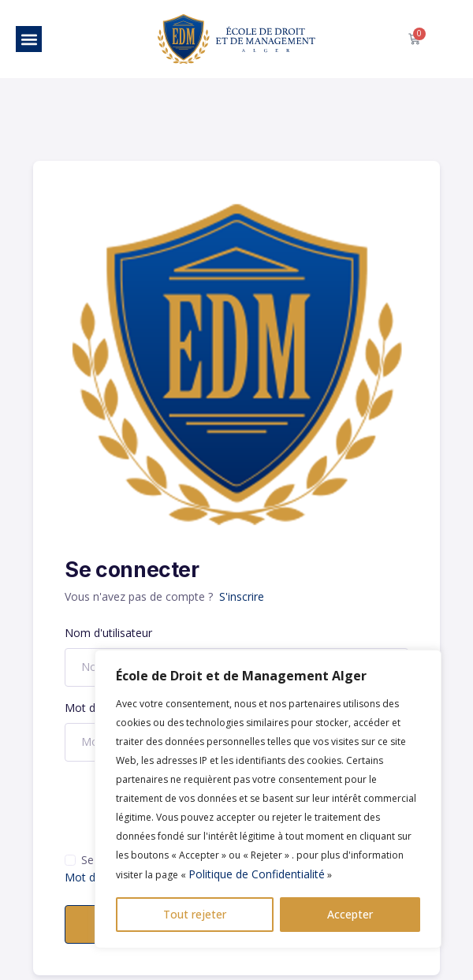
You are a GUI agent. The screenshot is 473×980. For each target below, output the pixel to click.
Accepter (350, 914)
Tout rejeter (195, 914)
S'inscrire (242, 596)
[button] (29, 39)
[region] (268, 799)
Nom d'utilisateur (108, 633)
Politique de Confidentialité (257, 874)
